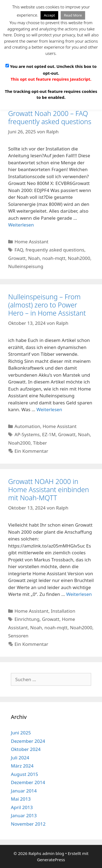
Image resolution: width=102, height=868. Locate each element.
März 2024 (22, 766)
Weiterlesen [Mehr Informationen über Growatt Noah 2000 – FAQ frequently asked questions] (21, 225)
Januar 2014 (24, 791)
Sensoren (18, 636)
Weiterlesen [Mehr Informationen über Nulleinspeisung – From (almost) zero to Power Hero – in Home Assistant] (49, 409)
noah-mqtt (54, 258)
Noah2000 (79, 258)
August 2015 (24, 774)
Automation (27, 426)
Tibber (40, 443)
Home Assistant (31, 242)
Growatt (17, 258)
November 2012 (28, 824)
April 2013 (22, 807)
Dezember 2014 (28, 782)
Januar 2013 (24, 815)
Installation (63, 611)
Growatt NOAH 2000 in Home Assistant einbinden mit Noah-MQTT (49, 489)
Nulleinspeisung (26, 266)
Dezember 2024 (28, 741)
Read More (73, 15)
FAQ (19, 250)
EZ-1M (49, 434)
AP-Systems (27, 434)
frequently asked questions (55, 250)
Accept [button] (49, 15)
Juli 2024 (20, 758)
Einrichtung (27, 619)
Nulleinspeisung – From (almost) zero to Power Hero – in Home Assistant (47, 305)
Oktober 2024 (26, 749)
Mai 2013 (21, 799)
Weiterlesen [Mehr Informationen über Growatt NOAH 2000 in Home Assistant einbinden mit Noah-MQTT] (79, 594)
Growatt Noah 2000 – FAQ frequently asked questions (50, 117)
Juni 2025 (21, 733)
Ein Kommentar (31, 451)
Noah (34, 258)
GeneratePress (51, 860)
